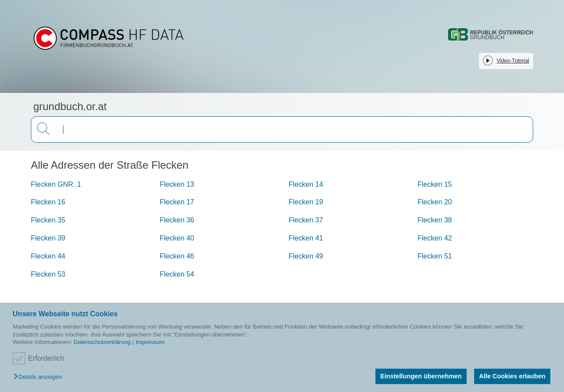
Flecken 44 (48, 256)
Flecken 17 (177, 202)
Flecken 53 (48, 274)
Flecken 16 (48, 202)
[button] (40, 377)
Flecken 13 (177, 184)
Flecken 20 (435, 202)
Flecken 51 (435, 256)
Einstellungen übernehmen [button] (421, 376)
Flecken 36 (177, 220)
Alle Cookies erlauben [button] (512, 376)
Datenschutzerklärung (102, 342)
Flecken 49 (306, 256)
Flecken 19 (306, 202)
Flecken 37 (306, 220)
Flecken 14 (306, 184)
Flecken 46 (177, 256)
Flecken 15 (435, 184)
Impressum (150, 342)
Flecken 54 (177, 274)
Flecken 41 (306, 238)
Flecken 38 (435, 220)
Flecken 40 (177, 238)
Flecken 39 (48, 238)
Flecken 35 (48, 220)
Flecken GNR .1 (56, 184)
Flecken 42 (435, 238)
